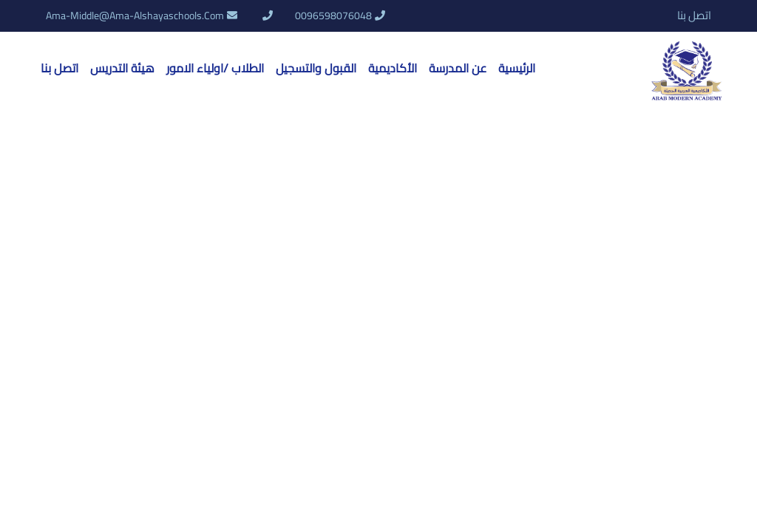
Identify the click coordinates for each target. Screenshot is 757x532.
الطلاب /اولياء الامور (215, 68)
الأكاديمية (393, 68)
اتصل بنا (694, 16)
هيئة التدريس (122, 68)
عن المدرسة (458, 68)
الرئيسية (517, 68)
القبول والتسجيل (316, 68)
